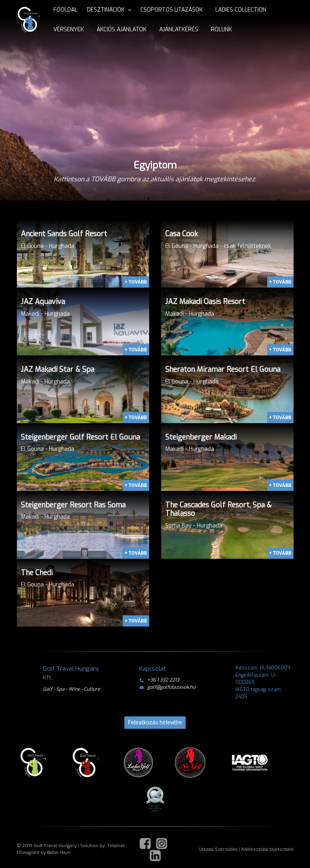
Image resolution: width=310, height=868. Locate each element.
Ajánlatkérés (179, 29)
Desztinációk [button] (106, 10)
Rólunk (221, 29)
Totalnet (116, 846)
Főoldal (65, 10)
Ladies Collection (241, 10)
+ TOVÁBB (136, 282)
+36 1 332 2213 (159, 680)
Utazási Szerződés (218, 849)
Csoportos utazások (171, 10)
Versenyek (69, 29)
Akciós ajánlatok (122, 29)
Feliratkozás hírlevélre (155, 722)
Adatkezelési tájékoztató (267, 849)
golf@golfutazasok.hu (167, 687)
